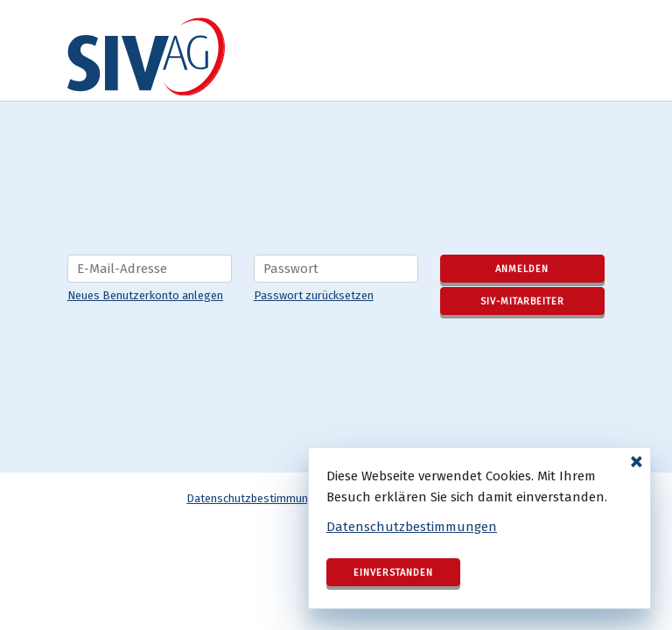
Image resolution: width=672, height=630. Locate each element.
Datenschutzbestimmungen (412, 527)
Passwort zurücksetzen (314, 295)
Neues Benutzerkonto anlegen (145, 295)
